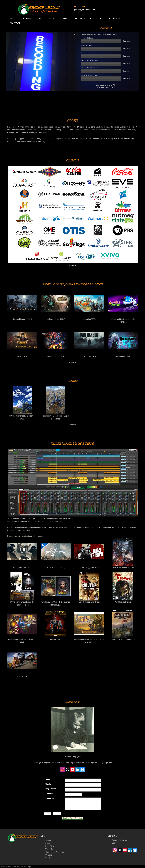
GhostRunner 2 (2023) (56, 553)
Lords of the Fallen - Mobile (123, 553)
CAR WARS (22, 662)
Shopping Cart (51, 840)
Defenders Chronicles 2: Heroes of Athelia (22, 626)
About (14, 19)
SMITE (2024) (22, 342)
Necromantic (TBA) (123, 342)
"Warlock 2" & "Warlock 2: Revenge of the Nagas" (56, 589)
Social (48, 858)
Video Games (46, 19)
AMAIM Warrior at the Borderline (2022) (22, 403)
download (127, 41)
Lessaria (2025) (89, 305)
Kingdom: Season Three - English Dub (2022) (56, 403)
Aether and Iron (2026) (56, 305)
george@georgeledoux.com (85, 9)
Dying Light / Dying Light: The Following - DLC (22, 589)
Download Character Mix (106, 85)
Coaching (115, 19)
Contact (15, 23)
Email (117, 843)
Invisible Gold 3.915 (14, 867)
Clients (28, 19)
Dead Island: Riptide (123, 587)
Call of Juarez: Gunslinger (89, 587)
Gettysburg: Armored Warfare (123, 625)
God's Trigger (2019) (89, 553)
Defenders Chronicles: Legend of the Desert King (89, 626)
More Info (72, 265)
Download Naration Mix (105, 88)
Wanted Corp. (56, 625)
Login (29, 867)
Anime (63, 19)
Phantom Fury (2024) (56, 342)
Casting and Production (88, 19)
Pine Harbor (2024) (89, 342)
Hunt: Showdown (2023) (22, 553)
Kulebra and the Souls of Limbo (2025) (123, 306)
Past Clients (50, 846)
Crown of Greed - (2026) (22, 305)
